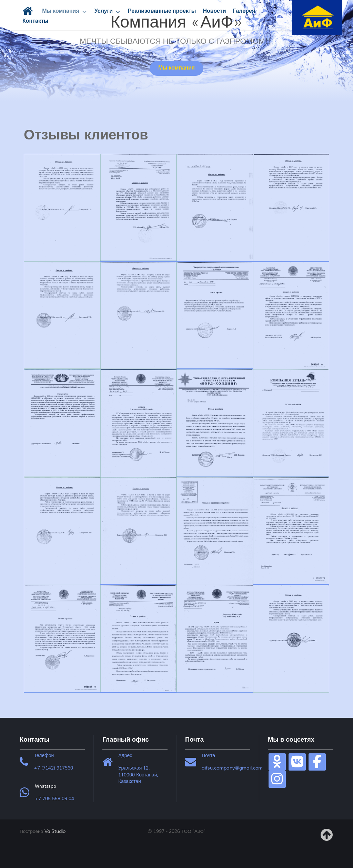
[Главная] (29, 11)
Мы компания (176, 68)
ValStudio (55, 831)
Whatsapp (46, 786)
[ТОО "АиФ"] (318, 17)
